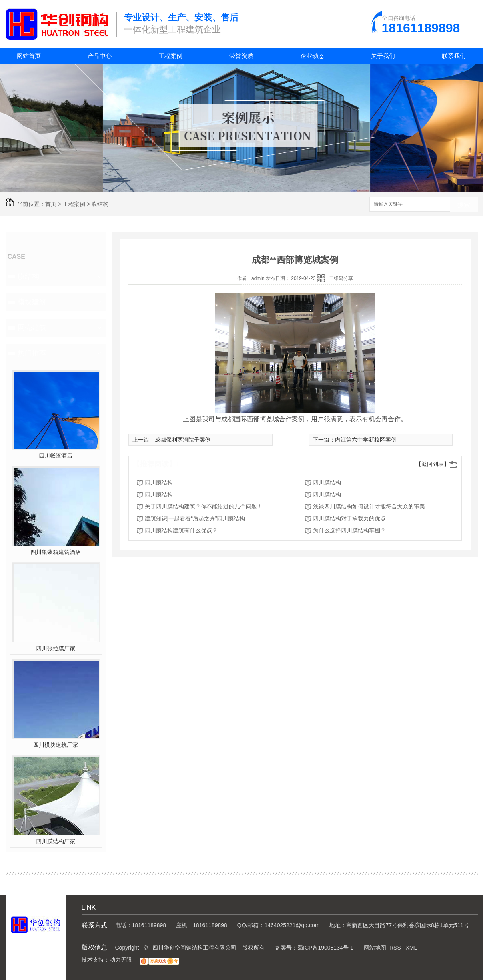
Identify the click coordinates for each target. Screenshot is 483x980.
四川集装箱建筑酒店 (56, 552)
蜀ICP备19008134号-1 (325, 948)
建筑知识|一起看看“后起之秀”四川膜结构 (195, 518)
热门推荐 (32, 353)
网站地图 (375, 948)
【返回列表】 (433, 464)
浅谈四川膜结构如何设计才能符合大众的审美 (369, 506)
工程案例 (170, 56)
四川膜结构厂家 (56, 841)
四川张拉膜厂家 (56, 648)
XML (411, 948)
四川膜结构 (159, 482)
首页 (51, 204)
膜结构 (100, 204)
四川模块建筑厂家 (56, 745)
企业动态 (312, 56)
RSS (396, 948)
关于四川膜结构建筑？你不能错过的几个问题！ (204, 506)
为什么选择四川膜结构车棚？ (349, 530)
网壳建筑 (32, 328)
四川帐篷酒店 (56, 456)
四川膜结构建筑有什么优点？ (181, 530)
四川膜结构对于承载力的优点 (349, 518)
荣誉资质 (241, 56)
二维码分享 (341, 278)
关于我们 (383, 56)
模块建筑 (32, 302)
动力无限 (121, 960)
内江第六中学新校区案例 (366, 440)
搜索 (464, 205)
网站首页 (29, 56)
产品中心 (100, 56)
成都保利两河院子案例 (183, 440)
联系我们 (454, 56)
